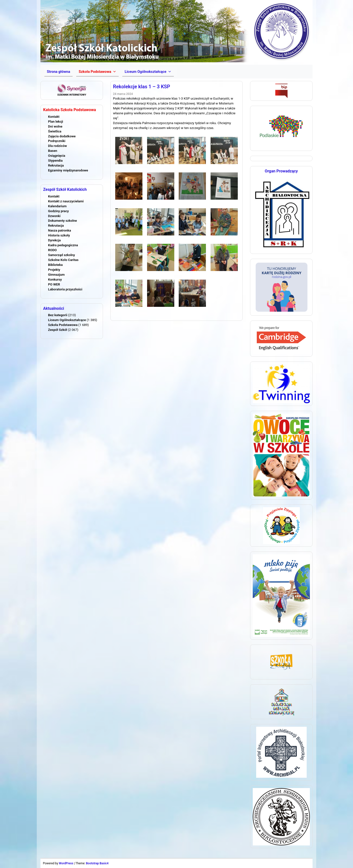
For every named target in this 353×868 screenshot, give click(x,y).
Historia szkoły (59, 235)
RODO (52, 250)
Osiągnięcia (57, 156)
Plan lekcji (56, 122)
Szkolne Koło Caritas (63, 260)
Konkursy (55, 279)
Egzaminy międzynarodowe (68, 170)
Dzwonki (54, 216)
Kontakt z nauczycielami (66, 201)
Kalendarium (57, 206)
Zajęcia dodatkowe (62, 136)
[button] (97, 72)
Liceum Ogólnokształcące (67, 320)
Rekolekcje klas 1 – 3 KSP (142, 87)
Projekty (54, 270)
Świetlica (55, 131)
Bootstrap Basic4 (97, 863)
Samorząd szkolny (62, 255)
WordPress (66, 863)
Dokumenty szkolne (63, 221)
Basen (53, 151)
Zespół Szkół (58, 330)
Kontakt (54, 117)
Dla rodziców (57, 146)
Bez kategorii (58, 315)
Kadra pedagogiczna (63, 245)
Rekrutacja (56, 165)
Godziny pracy (58, 211)
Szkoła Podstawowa (63, 325)
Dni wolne (55, 126)
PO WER (54, 284)
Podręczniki (57, 141)
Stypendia (55, 161)
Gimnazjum (56, 275)
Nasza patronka (60, 230)
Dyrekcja (54, 240)
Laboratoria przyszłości (65, 289)
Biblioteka (55, 265)
